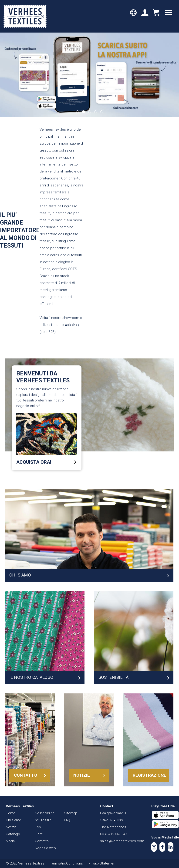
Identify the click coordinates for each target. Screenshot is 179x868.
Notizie (11, 827)
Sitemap (71, 813)
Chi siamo (14, 820)
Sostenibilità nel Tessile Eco (45, 820)
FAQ (67, 820)
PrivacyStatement (102, 863)
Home (11, 813)
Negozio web (45, 848)
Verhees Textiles (25, 16)
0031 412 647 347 (114, 834)
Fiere (39, 834)
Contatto (42, 841)
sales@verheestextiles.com (122, 841)
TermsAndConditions (66, 863)
